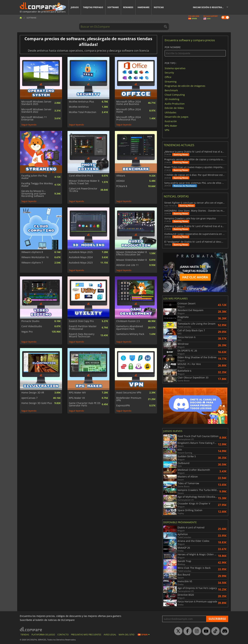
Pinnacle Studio (30, 321)
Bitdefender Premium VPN (129, 399)
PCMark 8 (122, 186)
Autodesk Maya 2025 (81, 252)
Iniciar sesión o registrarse (209, 7)
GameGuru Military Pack (130, 334)
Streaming (171, 81)
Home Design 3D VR (33, 393)
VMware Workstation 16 (35, 257)
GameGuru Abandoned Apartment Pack (130, 328)
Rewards (128, 7)
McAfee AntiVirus (79, 107)
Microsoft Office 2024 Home (128, 111)
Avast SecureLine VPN (129, 393)
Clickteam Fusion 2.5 (128, 321)
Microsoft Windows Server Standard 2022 (36, 111)
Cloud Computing (175, 95)
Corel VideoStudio (32, 326)
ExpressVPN (123, 406)
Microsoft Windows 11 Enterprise (34, 118)
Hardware (144, 7)
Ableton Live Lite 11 (127, 265)
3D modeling (172, 99)
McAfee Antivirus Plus (81, 102)
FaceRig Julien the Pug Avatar (34, 177)
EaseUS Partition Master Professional (83, 328)
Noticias (159, 7)
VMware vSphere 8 (32, 252)
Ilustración (171, 121)
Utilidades (170, 112)
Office (168, 77)
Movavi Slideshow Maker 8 (131, 260)
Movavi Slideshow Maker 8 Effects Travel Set (84, 182)
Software (113, 7)
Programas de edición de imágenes (185, 86)
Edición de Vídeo (174, 108)
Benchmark (171, 90)
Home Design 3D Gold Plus (37, 403)
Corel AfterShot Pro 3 (81, 176)
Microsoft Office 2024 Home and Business (128, 103)
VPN (167, 130)
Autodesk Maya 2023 (81, 263)
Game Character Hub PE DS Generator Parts (85, 404)
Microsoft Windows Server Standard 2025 (36, 103)
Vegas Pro (27, 332)
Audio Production (175, 103)
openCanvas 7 (29, 398)
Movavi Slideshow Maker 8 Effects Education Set (131, 253)
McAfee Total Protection (83, 112)
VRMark (121, 176)
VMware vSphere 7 (32, 263)
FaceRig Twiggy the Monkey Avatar (37, 185)
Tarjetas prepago (93, 7)
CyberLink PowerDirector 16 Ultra (83, 190)
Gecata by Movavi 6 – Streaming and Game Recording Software (34, 194)
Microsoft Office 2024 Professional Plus (128, 118)
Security (169, 73)
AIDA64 (120, 181)
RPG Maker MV (77, 393)
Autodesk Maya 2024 (81, 257)
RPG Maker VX (77, 398)
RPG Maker (171, 126)
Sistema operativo (175, 68)
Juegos (75, 7)
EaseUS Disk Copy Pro (81, 321)
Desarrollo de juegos (177, 117)
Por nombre (195, 51)
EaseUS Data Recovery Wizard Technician (82, 335)
